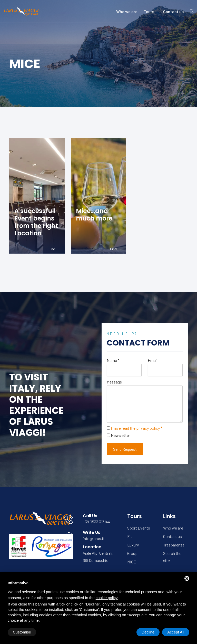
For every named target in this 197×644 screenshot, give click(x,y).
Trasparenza (174, 545)
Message (114, 382)
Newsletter (120, 435)
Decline (148, 632)
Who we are (127, 11)
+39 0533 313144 (97, 522)
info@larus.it (94, 538)
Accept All (176, 632)
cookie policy (107, 598)
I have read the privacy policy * (137, 428)
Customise (22, 632)
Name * (113, 360)
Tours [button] (150, 11)
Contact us (173, 11)
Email (153, 360)
